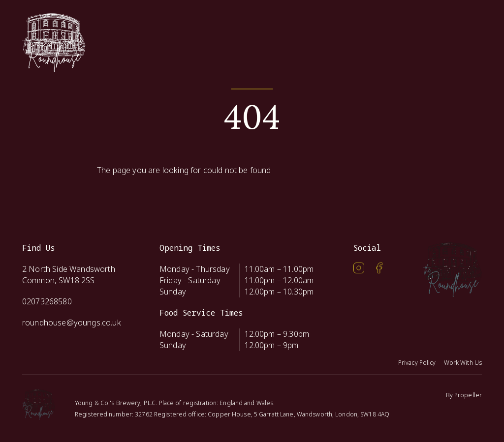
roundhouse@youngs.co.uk (72, 323)
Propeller (468, 395)
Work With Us (463, 363)
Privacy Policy (417, 363)
